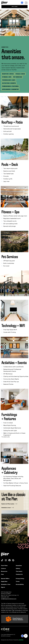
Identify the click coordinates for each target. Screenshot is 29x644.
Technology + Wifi (9, 80)
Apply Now (14, 7)
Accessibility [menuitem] (20, 584)
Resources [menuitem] (4, 571)
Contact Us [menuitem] (19, 574)
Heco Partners (10, 640)
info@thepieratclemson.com (9, 599)
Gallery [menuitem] (18, 568)
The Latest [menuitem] (19, 571)
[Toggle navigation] (26, 3)
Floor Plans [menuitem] (4, 565)
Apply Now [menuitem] (4, 581)
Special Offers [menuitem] (5, 578)
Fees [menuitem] (2, 574)
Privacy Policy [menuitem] (20, 578)
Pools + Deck (20, 74)
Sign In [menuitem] (3, 587)
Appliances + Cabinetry (10, 89)
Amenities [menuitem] (19, 565)
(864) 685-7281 (5, 597)
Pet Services (18, 77)
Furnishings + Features (10, 86)
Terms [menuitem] (18, 581)
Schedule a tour (6, 508)
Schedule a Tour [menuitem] (6, 584)
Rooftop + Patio (8, 74)
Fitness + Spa (7, 77)
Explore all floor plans (8, 504)
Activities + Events (9, 83)
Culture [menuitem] (3, 568)
